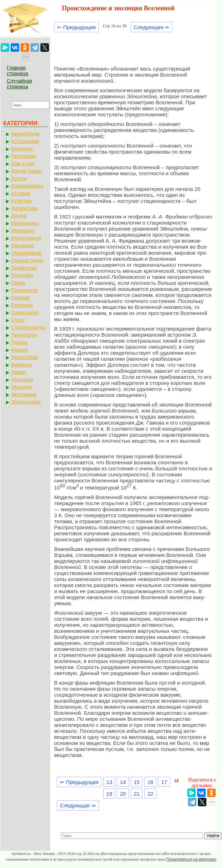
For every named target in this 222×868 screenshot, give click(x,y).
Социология (25, 313)
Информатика (27, 186)
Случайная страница (19, 84)
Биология (22, 149)
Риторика (22, 305)
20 (123, 794)
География (23, 156)
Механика (22, 245)
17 (164, 782)
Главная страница (17, 71)
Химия (18, 372)
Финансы (21, 365)
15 (137, 782)
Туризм (19, 342)
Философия (24, 357)
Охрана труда (27, 260)
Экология (22, 387)
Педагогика (24, 268)
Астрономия (25, 141)
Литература (24, 208)
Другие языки (26, 171)
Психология (24, 290)
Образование (26, 253)
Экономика (24, 394)
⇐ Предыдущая (76, 27)
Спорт (18, 320)
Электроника (26, 402)
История (21, 193)
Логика (19, 216)
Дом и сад (23, 164)
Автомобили (25, 134)
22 (151, 794)
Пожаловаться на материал (191, 859)
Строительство (28, 327)
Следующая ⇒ (151, 27)
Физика (19, 350)
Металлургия (26, 238)
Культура (21, 201)
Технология (24, 335)
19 (109, 794)
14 (123, 782)
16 (151, 782)
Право (18, 283)
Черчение (22, 380)
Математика (25, 223)
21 (137, 794)
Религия (20, 298)
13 (109, 782)
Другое (19, 178)
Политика (22, 275)
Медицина (23, 231)
